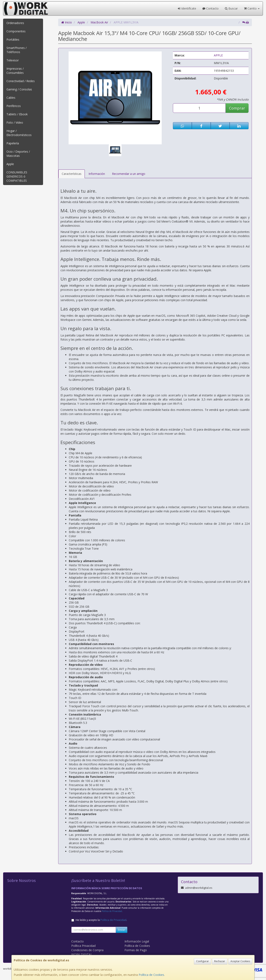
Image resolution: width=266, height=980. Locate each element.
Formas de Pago (136, 950)
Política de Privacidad (112, 911)
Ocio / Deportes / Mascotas (18, 154)
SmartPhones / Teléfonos (17, 50)
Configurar (203, 961)
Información (97, 174)
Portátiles (13, 40)
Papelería (13, 143)
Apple (10, 164)
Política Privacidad (83, 946)
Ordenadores (15, 23)
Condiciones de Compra (87, 950)
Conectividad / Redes (21, 81)
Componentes (16, 31)
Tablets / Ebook (17, 114)
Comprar (237, 108)
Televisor (13, 60)
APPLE (218, 55)
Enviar (122, 930)
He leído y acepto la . (101, 920)
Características (72, 174)
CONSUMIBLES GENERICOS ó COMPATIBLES (17, 176)
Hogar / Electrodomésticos (19, 133)
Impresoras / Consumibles (15, 71)
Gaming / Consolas (19, 89)
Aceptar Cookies (240, 961)
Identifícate (187, 8)
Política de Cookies (151, 975)
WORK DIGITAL (82, 954)
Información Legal (137, 941)
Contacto (211, 8)
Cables (11, 98)
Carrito (252, 8)
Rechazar (220, 961)
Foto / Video (15, 122)
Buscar (231, 8)
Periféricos (14, 106)
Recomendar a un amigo (129, 174)
